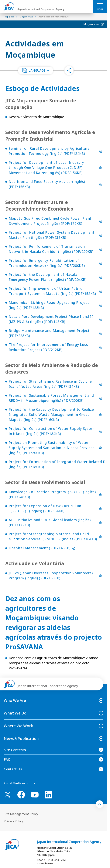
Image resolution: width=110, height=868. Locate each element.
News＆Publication (21, 738)
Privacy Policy (13, 821)
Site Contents (15, 750)
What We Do (15, 713)
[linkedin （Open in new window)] (48, 795)
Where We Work (18, 726)
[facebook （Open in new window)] (21, 795)
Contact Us (13, 769)
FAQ (7, 759)
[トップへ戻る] (100, 804)
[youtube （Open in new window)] (35, 795)
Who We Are (15, 700)
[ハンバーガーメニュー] (100, 5)
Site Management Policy (21, 814)
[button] (36, 71)
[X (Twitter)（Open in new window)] (8, 795)
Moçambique (91, 24)
